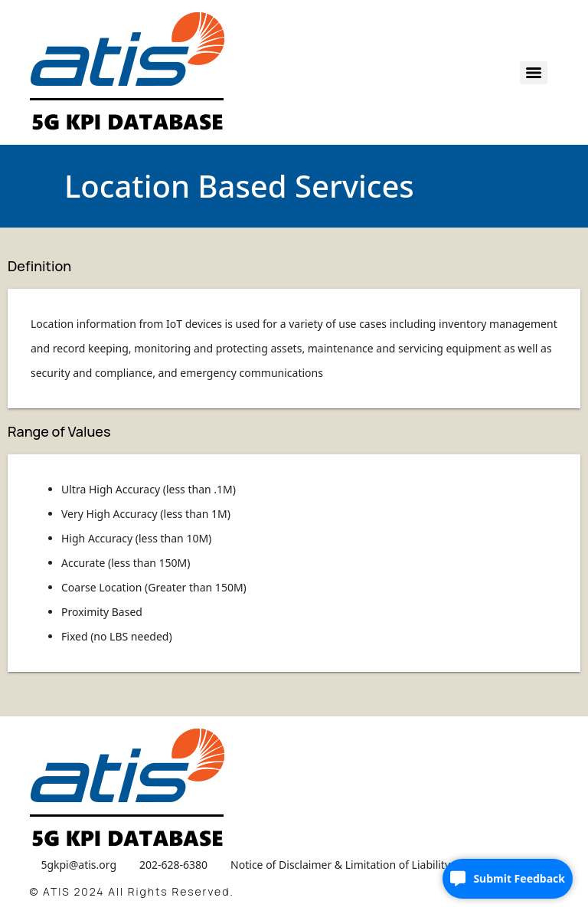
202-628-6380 (173, 865)
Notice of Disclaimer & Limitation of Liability (340, 865)
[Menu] (534, 73)
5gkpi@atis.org (78, 865)
